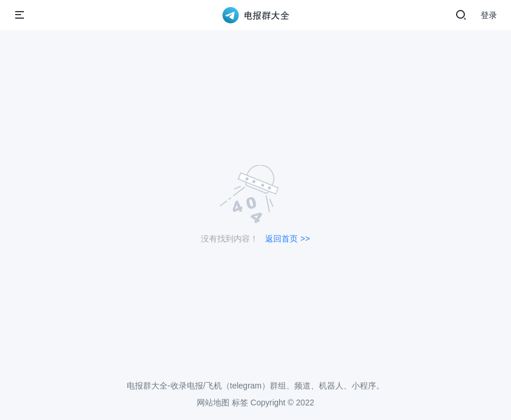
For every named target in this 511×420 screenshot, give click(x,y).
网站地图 (213, 402)
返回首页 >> (287, 239)
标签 (240, 402)
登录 (489, 15)
